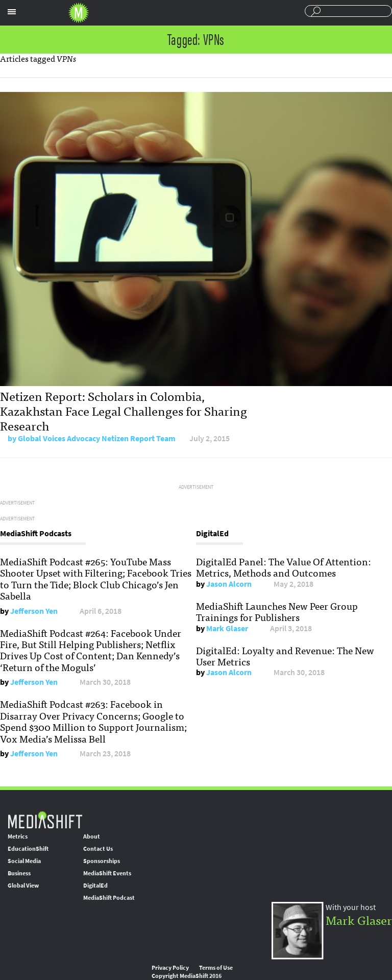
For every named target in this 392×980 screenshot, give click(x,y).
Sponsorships (102, 861)
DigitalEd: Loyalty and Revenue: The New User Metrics (285, 656)
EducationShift (28, 849)
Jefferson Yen (34, 611)
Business (19, 873)
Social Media (24, 861)
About (92, 836)
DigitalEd (95, 886)
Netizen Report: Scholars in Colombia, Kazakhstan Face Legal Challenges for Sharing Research (124, 410)
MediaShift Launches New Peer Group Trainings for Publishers (277, 611)
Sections (12, 12)
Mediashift (79, 13)
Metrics (18, 836)
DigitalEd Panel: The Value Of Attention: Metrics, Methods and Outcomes (284, 567)
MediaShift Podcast (109, 898)
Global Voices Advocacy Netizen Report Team (97, 438)
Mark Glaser (227, 628)
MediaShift (45, 819)
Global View (23, 886)
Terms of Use (216, 968)
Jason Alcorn (229, 584)
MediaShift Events (107, 873)
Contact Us (98, 849)
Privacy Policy (170, 968)
